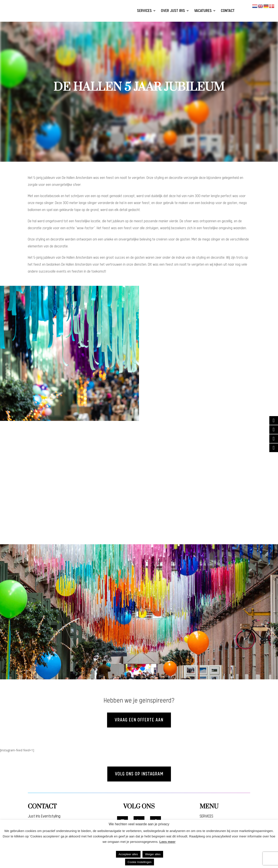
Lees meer (167, 842)
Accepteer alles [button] (128, 854)
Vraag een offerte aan (139, 720)
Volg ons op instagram (139, 774)
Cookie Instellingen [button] (140, 862)
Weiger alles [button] (153, 854)
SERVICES (144, 11)
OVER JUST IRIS (173, 11)
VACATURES (203, 11)
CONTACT (228, 11)
